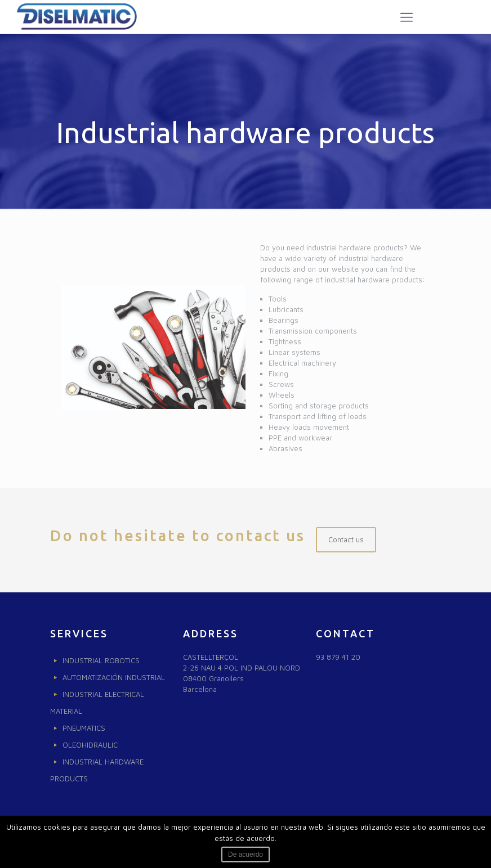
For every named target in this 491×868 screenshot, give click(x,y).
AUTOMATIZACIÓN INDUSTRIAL (114, 677)
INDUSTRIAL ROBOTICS (101, 660)
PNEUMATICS (84, 728)
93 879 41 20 (338, 657)
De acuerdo (245, 854)
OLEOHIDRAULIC (90, 745)
